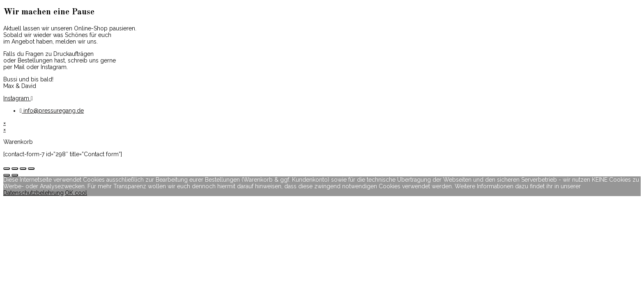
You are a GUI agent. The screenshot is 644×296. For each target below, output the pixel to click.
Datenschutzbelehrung (33, 193)
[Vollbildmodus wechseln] (23, 169)
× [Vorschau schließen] (5, 123)
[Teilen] (15, 169)
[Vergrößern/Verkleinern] (31, 169)
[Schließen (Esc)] (7, 169)
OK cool (76, 193)
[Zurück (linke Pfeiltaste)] (7, 175)
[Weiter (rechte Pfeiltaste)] (15, 175)
